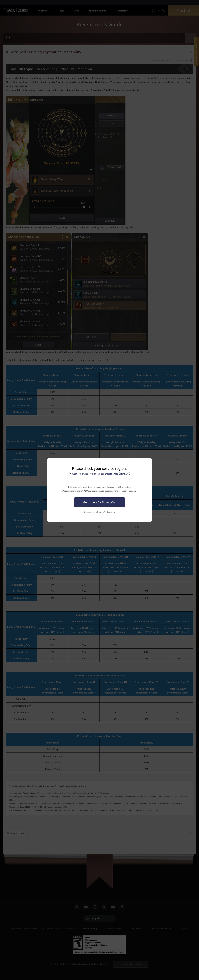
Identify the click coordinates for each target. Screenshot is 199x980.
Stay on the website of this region (99, 512)
